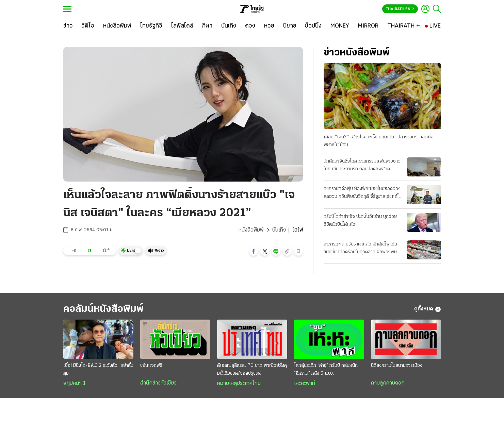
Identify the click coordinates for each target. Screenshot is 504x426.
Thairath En (400, 9)
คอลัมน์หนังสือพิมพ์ (103, 309)
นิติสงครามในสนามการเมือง (397, 366)
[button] (254, 251)
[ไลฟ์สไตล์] (182, 26)
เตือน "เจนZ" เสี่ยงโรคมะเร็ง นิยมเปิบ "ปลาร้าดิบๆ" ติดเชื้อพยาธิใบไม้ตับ (379, 141)
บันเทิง (279, 230)
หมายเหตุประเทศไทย (239, 384)
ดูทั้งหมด (428, 309)
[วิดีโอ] (88, 26)
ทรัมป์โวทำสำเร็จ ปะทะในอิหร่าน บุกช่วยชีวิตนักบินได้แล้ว (360, 221)
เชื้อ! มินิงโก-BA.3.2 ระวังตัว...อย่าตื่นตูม (98, 370)
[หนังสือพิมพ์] (117, 26)
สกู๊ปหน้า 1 (75, 384)
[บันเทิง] (229, 26)
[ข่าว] (68, 26)
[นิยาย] (290, 26)
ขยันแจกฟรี (151, 366)
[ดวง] (250, 26)
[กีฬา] (207, 26)
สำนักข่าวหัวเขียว (158, 383)
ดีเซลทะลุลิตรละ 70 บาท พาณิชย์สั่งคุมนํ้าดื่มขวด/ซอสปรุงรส (252, 370)
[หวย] (269, 26)
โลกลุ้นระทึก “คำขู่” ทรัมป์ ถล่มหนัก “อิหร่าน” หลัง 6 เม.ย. (326, 370)
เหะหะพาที (305, 384)
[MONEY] (340, 26)
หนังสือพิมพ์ (251, 230)
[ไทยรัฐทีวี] (151, 26)
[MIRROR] (368, 26)
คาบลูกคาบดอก (388, 383)
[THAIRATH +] (404, 26)
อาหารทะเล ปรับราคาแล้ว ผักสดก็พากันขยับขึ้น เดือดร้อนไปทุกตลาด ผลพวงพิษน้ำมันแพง (360, 249)
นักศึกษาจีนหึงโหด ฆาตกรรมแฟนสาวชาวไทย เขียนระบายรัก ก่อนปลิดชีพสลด (362, 165)
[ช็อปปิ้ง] (313, 26)
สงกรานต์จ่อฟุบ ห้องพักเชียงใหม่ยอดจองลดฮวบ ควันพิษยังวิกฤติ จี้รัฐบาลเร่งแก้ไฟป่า (363, 193)
